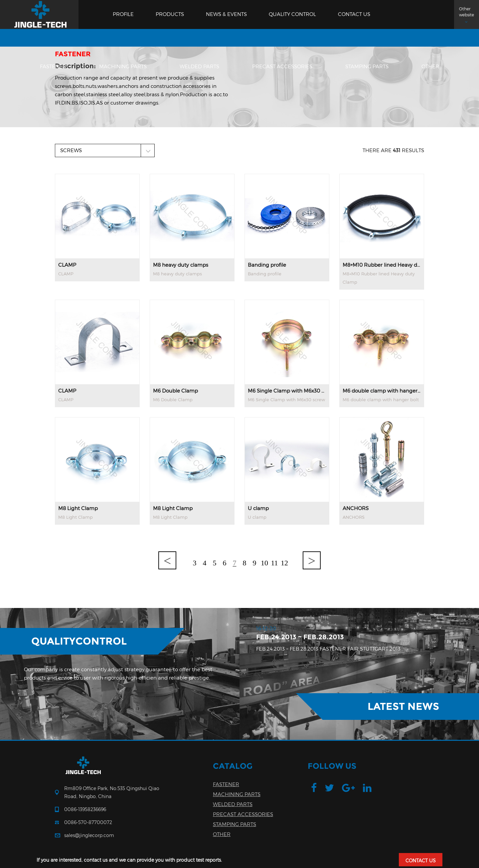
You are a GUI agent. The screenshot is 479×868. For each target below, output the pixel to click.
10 (264, 563)
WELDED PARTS (199, 67)
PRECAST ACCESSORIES (282, 67)
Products (170, 14)
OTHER (430, 67)
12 (284, 563)
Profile (123, 14)
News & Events (226, 14)
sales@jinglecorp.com (89, 835)
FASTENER (53, 67)
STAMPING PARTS (367, 67)
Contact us (354, 14)
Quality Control (292, 14)
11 (274, 563)
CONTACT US (421, 861)
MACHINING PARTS (123, 67)
